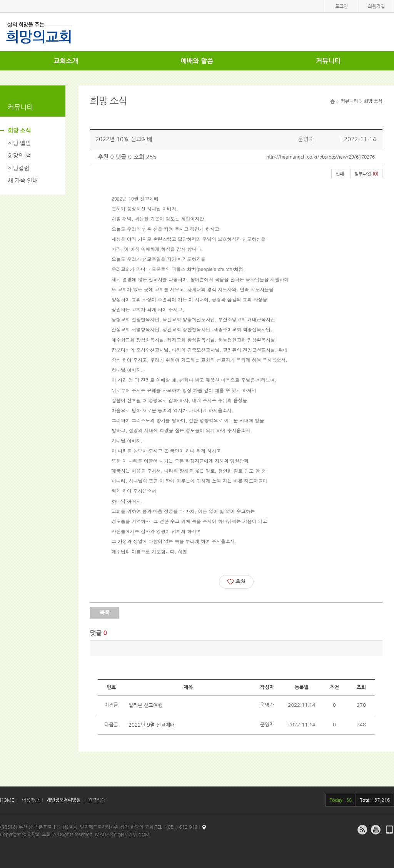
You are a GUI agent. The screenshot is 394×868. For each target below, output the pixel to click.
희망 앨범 (19, 143)
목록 (105, 612)
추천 (236, 582)
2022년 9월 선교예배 (152, 725)
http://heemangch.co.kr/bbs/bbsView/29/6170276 (321, 157)
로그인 (341, 6)
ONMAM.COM (134, 835)
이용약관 (30, 800)
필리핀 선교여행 (145, 705)
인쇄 (340, 174)
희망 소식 (19, 130)
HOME (7, 800)
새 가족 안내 (23, 180)
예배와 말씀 (197, 61)
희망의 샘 (19, 155)
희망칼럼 (18, 168)
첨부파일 (366, 174)
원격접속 (97, 800)
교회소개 (66, 61)
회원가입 (376, 6)
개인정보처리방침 (63, 800)
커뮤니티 (328, 61)
